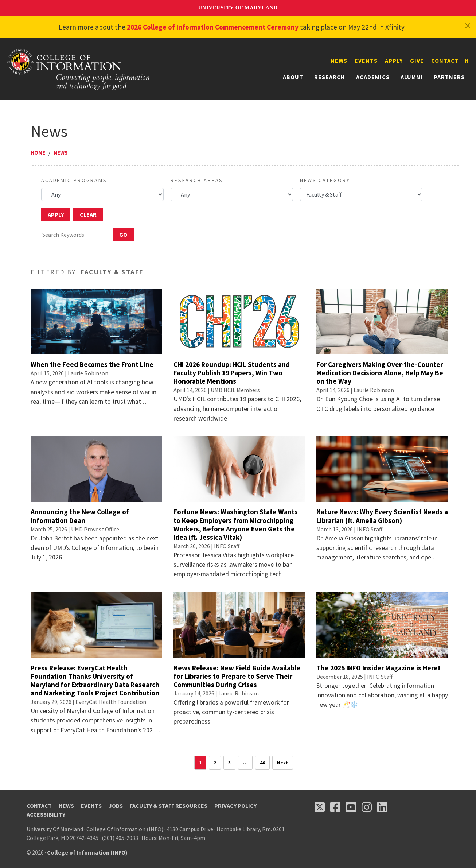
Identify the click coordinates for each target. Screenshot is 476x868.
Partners (449, 77)
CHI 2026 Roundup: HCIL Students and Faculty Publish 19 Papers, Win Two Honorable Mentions (232, 373)
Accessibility (46, 814)
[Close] (468, 26)
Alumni (412, 77)
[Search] (466, 61)
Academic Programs (74, 180)
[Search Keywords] (73, 235)
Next (283, 763)
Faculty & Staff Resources (169, 806)
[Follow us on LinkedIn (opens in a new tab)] (382, 807)
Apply (394, 61)
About (293, 77)
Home (38, 153)
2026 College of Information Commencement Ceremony (213, 27)
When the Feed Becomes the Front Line (92, 364)
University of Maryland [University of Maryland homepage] (238, 8)
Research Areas (197, 180)
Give (417, 61)
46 (262, 763)
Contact (445, 61)
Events (366, 61)
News (339, 61)
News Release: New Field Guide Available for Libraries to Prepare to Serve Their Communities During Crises (237, 676)
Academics (373, 77)
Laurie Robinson (88, 373)
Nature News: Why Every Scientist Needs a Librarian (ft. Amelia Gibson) (382, 516)
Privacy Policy (235, 806)
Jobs (116, 806)
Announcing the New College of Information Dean (80, 516)
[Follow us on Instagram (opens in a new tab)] (367, 807)
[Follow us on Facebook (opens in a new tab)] (335, 807)
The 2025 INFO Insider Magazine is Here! (378, 668)
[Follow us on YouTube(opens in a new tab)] (351, 807)
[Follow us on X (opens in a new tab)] (320, 807)
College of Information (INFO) (87, 852)
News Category (325, 180)
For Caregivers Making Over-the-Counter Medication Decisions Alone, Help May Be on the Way (380, 373)
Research (330, 77)
